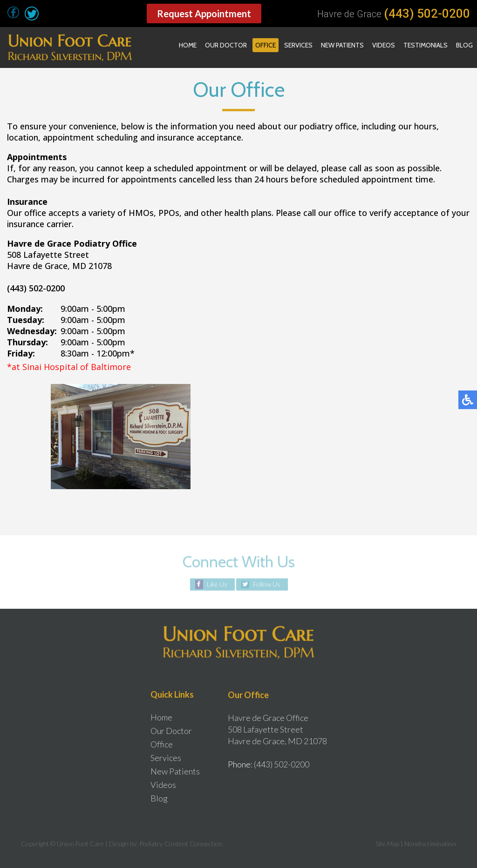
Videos (384, 45)
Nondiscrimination (430, 844)
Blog (464, 45)
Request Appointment (204, 13)
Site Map (387, 844)
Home (188, 45)
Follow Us (267, 584)
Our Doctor (226, 45)
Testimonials (426, 45)
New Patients (342, 45)
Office (266, 45)
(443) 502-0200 (427, 13)
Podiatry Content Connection (181, 844)
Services (298, 45)
